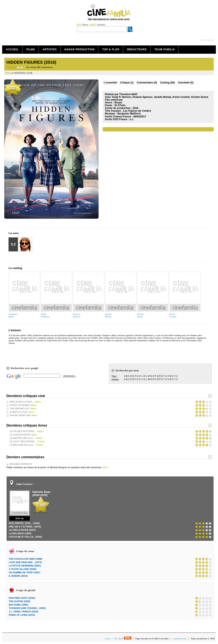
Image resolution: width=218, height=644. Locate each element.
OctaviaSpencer (77, 315)
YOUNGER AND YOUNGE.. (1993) (27, 608)
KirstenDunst (141, 315)
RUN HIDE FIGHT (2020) (22, 598)
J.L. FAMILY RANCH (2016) (24, 612)
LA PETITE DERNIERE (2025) (25, 566)
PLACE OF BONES (20, 405)
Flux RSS (123, 638)
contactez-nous (180, 638)
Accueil (12, 49)
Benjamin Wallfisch (129, 114)
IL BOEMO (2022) (18, 576)
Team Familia (165, 49)
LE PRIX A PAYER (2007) (22, 530)
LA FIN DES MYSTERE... (23, 431)
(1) (127, 83)
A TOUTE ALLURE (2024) (23, 569)
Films (31, 49)
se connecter (207, 40)
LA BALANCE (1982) (20, 533)
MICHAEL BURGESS (21, 464)
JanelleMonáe (108, 315)
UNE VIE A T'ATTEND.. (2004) (25, 527)
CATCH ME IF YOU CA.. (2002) (25, 537)
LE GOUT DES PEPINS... (23, 441)
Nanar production (80, 49)
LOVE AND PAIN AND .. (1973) (25, 562)
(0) (147, 83)
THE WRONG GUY (20, 409)
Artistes (50, 49)
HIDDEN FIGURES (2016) (31, 62)
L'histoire (15, 330)
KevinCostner (173, 315)
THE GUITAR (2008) (19, 601)
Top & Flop (111, 49)
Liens (108, 638)
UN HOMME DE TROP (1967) (24, 572)
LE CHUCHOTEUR (20, 435)
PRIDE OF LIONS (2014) (22, 615)
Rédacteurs (137, 49)
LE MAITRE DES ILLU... (22, 438)
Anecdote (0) (186, 83)
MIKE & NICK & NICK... (22, 402)
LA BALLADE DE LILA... (22, 445)
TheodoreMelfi (13, 315)
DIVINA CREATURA (20, 415)
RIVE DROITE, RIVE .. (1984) (24, 523)
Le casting (15, 268)
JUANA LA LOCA (19, 412)
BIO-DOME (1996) (18, 605)
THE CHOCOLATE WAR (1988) (25, 559)
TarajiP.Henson (45, 315)
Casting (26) (167, 83)
